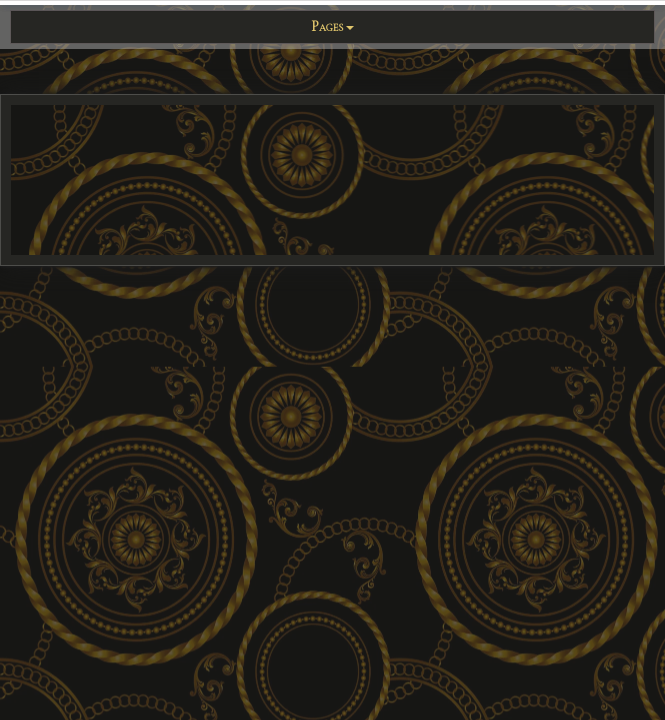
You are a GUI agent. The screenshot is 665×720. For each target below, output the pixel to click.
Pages (332, 26)
